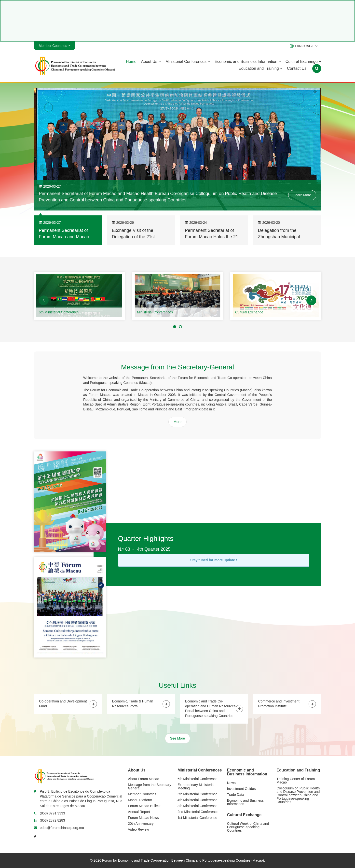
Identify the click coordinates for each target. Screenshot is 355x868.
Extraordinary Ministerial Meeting (196, 786)
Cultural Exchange (303, 62)
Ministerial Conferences (188, 62)
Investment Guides (241, 789)
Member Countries (142, 794)
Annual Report (139, 812)
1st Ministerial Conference (197, 818)
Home (131, 62)
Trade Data (236, 795)
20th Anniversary (141, 824)
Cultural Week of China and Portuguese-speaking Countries (248, 827)
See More (178, 738)
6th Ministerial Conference (59, 312)
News (231, 783)
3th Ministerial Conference (198, 806)
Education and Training (260, 68)
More (177, 422)
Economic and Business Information (248, 62)
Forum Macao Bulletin (145, 806)
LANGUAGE (304, 46)
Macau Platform (140, 800)
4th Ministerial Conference (198, 800)
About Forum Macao (143, 779)
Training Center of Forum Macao (296, 781)
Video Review (138, 829)
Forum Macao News (143, 818)
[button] (44, 300)
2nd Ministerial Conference (198, 812)
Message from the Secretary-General (150, 786)
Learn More (302, 195)
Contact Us (297, 68)
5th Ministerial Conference (198, 794)
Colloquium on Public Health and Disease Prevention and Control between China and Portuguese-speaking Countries (298, 795)
